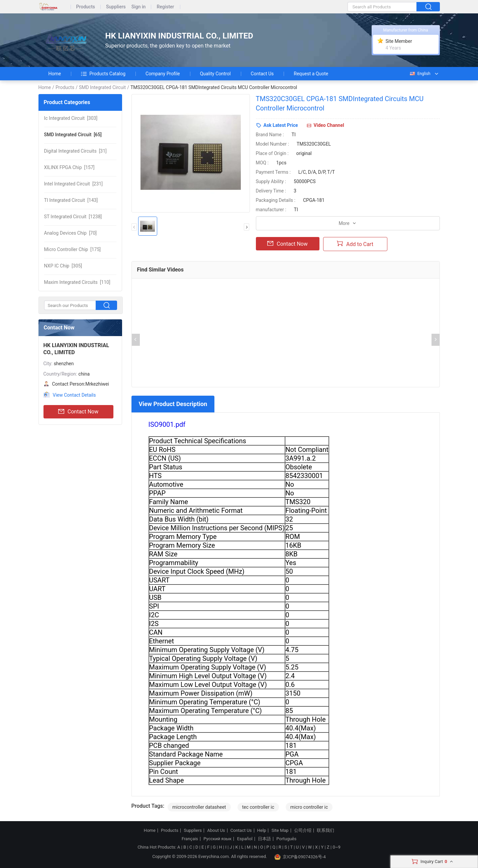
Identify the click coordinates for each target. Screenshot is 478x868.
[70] (71, 233)
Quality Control (215, 74)
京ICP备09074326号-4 (300, 857)
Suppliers (116, 7)
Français (190, 839)
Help (262, 831)
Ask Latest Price (281, 125)
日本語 (264, 839)
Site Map (280, 831)
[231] (73, 184)
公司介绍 (303, 831)
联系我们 (325, 831)
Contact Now (78, 412)
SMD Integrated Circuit (102, 87)
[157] (69, 167)
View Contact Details (74, 395)
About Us (216, 831)
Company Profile (163, 74)
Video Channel (329, 125)
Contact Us (262, 74)
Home (55, 74)
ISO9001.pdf (167, 424)
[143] (71, 200)
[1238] (73, 217)
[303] (71, 118)
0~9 (336, 847)
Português (286, 839)
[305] (63, 266)
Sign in (139, 7)
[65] (73, 135)
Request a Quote (311, 74)
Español (245, 839)
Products (86, 7)
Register (165, 7)
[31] (75, 151)
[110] (77, 282)
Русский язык (217, 839)
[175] (73, 249)
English (420, 74)
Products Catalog (103, 74)
